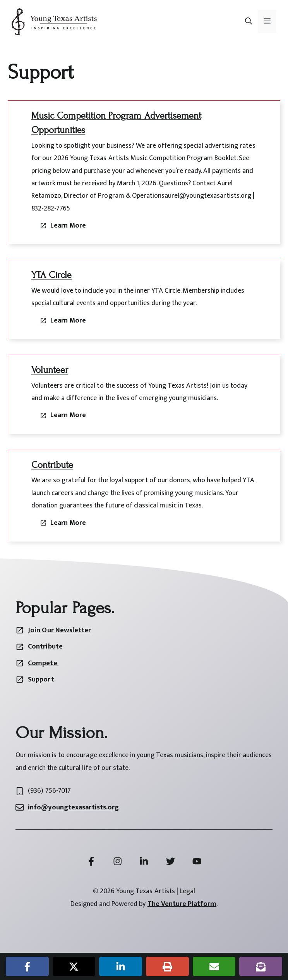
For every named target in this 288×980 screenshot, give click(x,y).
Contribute (52, 465)
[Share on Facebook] (27, 966)
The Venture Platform (182, 904)
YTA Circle (51, 275)
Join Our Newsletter (59, 630)
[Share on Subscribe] (261, 966)
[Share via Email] (214, 966)
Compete (43, 663)
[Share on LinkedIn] (121, 966)
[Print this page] (167, 966)
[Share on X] (74, 966)
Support (41, 680)
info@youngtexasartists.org (73, 807)
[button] (249, 21)
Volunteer (50, 370)
